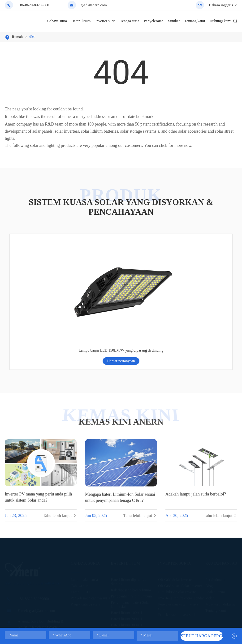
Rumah (17, 37)
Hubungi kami (220, 21)
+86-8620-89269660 (34, 5)
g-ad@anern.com (94, 5)
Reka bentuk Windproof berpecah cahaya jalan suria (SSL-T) (149, 277)
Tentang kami (195, 21)
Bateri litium (81, 21)
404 (32, 37)
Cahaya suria (57, 21)
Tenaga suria (130, 21)
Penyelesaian (154, 21)
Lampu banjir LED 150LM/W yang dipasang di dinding (206, 277)
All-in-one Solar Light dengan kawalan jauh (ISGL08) (93, 277)
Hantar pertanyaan (36, 293)
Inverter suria (105, 21)
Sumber (174, 21)
